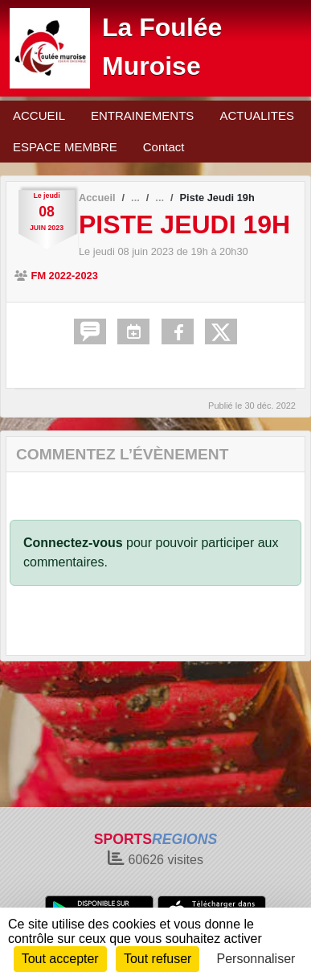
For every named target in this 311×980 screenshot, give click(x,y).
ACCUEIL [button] (39, 115)
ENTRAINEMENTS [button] (142, 115)
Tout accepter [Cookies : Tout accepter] (60, 959)
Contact (164, 147)
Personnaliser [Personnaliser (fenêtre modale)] (256, 959)
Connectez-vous (73, 543)
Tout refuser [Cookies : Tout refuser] (158, 959)
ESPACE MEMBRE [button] (65, 147)
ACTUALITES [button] (257, 115)
